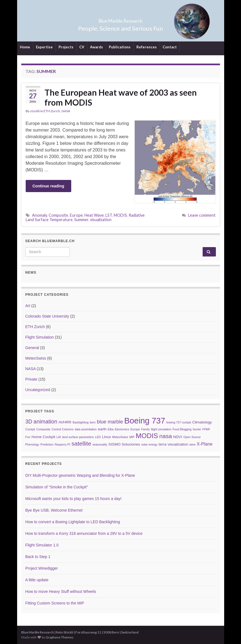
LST (109, 215)
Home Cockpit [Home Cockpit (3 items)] (43, 437)
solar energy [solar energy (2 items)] (149, 444)
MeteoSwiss (36, 358)
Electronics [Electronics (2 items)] (122, 429)
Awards (96, 47)
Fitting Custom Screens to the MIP (55, 603)
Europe (76, 215)
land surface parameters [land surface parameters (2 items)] (78, 437)
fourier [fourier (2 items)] (197, 429)
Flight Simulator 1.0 (42, 545)
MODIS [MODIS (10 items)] (147, 436)
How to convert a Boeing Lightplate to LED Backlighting (73, 522)
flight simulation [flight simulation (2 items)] (161, 429)
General (32, 348)
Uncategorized (38, 390)
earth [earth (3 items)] (102, 429)
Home (25, 47)
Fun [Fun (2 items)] (28, 437)
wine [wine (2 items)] (192, 444)
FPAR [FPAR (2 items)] (206, 429)
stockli (35, 111)
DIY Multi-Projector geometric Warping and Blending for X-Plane (80, 475)
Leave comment (202, 215)
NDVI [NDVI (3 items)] (178, 437)
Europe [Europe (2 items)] (135, 429)
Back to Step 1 (38, 557)
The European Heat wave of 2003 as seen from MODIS (121, 97)
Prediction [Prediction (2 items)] (47, 444)
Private (31, 379)
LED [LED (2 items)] (98, 437)
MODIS (120, 215)
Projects (66, 47)
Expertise (44, 47)
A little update (37, 580)
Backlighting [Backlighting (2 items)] (80, 422)
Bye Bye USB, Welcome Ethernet (54, 510)
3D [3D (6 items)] (29, 422)
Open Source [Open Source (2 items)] (192, 437)
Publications (120, 47)
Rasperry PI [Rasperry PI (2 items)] (62, 444)
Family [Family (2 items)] (145, 429)
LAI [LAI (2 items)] (59, 437)
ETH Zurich (52, 111)
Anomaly (39, 215)
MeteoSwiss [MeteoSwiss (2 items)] (120, 437)
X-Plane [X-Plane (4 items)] (204, 444)
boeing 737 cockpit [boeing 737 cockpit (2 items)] (179, 422)
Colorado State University (47, 316)
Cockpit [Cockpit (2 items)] (30, 429)
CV (82, 47)
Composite (58, 215)
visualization (101, 220)
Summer (81, 220)
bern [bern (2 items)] (93, 422)
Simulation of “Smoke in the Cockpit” (57, 487)
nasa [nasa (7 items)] (166, 436)
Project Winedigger (42, 568)
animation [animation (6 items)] (45, 422)
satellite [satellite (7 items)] (81, 443)
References (147, 47)
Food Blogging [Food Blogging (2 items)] (182, 429)
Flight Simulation (40, 337)
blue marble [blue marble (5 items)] (110, 422)
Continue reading (48, 186)
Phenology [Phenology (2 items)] (32, 444)
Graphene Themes (59, 637)
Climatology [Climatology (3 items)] (202, 422)
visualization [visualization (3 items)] (178, 444)
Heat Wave (94, 215)
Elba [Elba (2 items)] (111, 429)
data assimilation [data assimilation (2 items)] (86, 429)
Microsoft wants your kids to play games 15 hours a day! (74, 499)
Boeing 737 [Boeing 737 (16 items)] (145, 421)
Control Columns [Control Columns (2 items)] (63, 429)
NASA (66, 111)
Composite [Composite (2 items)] (43, 429)
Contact (170, 47)
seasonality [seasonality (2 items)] (100, 444)
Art (28, 306)
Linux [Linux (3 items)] (106, 437)
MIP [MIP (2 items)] (132, 437)
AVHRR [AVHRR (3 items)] (65, 422)
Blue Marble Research (121, 19)
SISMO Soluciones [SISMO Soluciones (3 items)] (124, 444)
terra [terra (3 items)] (163, 444)
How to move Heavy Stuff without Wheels (61, 591)
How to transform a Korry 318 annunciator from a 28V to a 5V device (84, 533)
